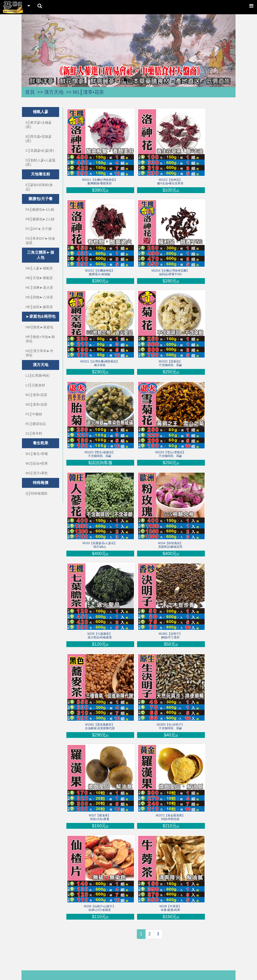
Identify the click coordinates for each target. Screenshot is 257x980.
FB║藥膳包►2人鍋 (40, 219)
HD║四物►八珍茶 (39, 297)
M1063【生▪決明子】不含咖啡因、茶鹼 (170, 726)
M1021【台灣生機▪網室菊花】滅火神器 (100, 363)
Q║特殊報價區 (37, 493)
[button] (38, 48)
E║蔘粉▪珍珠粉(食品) (39, 187)
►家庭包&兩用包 (40, 316)
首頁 (30, 92)
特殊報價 (41, 483)
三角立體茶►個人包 (41, 255)
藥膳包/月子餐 (41, 199)
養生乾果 (41, 443)
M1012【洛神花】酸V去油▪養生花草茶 (170, 182)
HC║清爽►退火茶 (39, 288)
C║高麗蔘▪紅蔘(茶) (40, 151)
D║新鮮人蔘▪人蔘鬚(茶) (40, 162)
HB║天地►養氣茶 (39, 278)
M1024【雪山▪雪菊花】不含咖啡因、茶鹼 (170, 454)
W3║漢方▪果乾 (37, 473)
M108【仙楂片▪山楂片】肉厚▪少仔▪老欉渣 (100, 908)
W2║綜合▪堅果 (37, 463)
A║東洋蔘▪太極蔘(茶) (39, 125)
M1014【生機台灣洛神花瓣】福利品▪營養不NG (170, 272)
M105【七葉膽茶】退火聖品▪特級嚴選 (100, 636)
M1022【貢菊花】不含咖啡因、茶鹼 (170, 363)
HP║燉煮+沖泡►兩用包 (40, 339)
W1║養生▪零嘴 (37, 454)
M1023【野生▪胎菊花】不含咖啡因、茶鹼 (100, 454)
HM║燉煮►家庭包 (40, 327)
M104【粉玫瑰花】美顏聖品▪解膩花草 (170, 545)
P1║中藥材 (34, 414)
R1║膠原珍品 (36, 424)
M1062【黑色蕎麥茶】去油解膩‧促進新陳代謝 (100, 726)
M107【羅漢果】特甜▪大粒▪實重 (100, 817)
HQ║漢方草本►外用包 (39, 353)
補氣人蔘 (41, 112)
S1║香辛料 (34, 433)
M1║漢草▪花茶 (88, 92)
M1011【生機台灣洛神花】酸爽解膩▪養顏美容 (100, 182)
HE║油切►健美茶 (39, 307)
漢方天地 (54, 92)
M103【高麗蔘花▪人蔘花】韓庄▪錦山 (100, 545)
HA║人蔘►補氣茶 (39, 268)
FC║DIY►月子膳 (39, 229)
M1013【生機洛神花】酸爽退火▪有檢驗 (100, 272)
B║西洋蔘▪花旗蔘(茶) (39, 139)
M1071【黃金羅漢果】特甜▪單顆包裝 (170, 817)
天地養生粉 (41, 174)
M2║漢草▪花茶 (36, 404)
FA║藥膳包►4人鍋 (40, 209)
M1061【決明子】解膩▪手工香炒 (170, 636)
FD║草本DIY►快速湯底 (40, 241)
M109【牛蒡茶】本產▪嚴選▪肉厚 (170, 908)
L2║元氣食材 (35, 385)
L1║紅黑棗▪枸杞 (38, 375)
